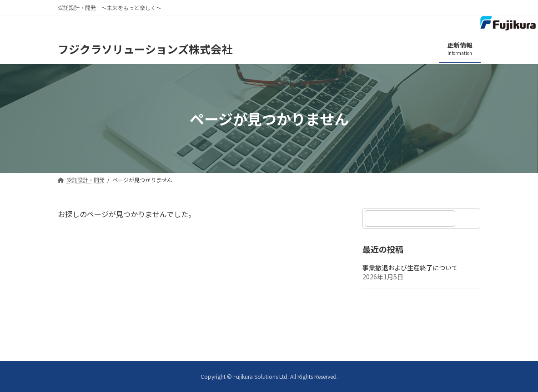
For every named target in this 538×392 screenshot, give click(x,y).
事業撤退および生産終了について (410, 268)
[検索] (469, 218)
